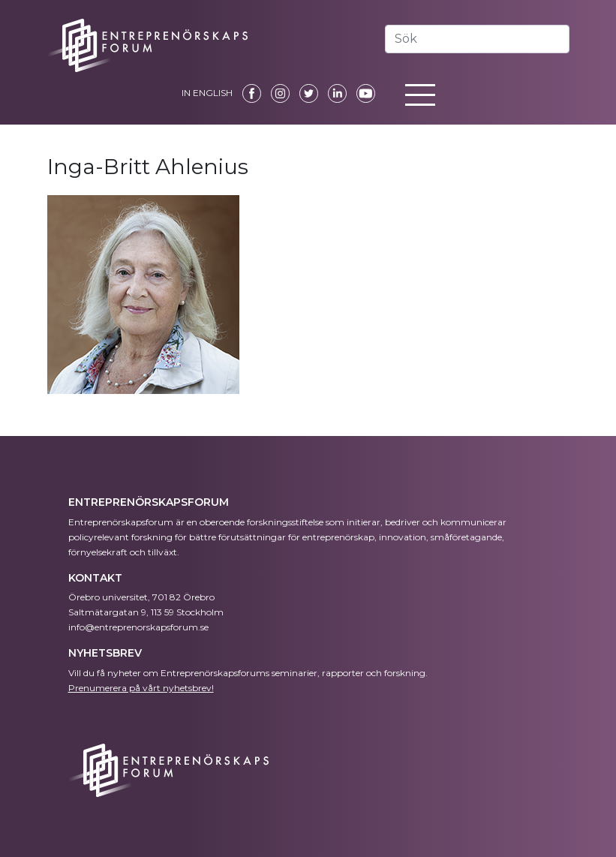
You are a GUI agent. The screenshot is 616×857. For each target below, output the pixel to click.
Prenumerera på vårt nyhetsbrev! (141, 688)
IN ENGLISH (207, 93)
